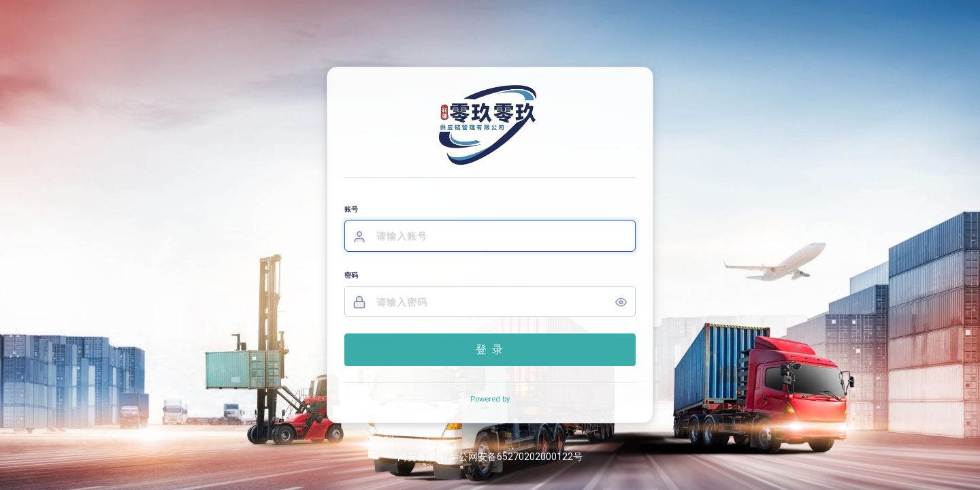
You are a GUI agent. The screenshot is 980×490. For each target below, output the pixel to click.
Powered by (490, 399)
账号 (351, 209)
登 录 (490, 349)
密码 (351, 275)
